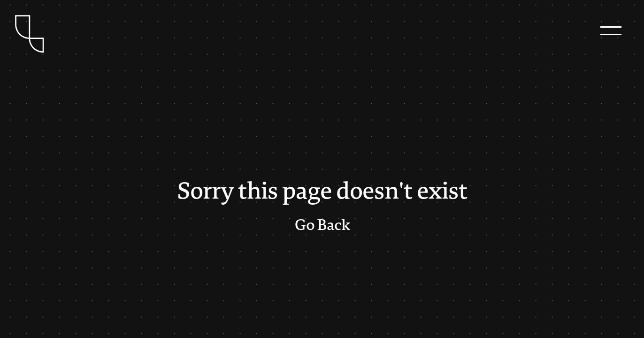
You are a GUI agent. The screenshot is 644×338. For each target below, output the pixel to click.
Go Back (322, 225)
